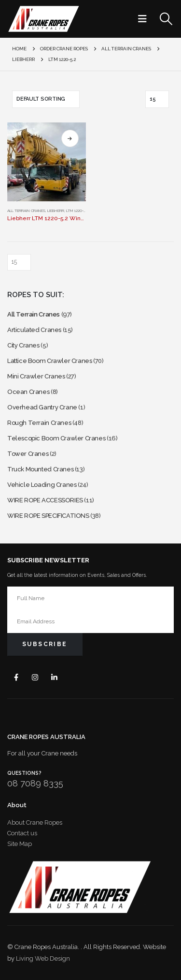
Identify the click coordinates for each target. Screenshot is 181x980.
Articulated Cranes (34, 330)
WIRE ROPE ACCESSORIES (45, 500)
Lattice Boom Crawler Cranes (49, 361)
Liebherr (56, 211)
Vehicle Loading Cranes (42, 485)
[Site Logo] (43, 19)
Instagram (35, 677)
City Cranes (23, 345)
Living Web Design (43, 958)
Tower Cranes (28, 454)
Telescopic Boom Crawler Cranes (56, 438)
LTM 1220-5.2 (77, 211)
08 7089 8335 (35, 783)
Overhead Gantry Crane (42, 407)
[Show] (157, 99)
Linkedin (54, 677)
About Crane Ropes (35, 822)
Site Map (20, 844)
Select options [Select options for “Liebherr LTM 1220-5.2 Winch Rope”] (70, 138)
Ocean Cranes (28, 392)
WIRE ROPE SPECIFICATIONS (48, 516)
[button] (145, 19)
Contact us (22, 833)
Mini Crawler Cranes (36, 376)
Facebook (16, 677)
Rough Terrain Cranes (39, 423)
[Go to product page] (47, 162)
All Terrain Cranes (26, 211)
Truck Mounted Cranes (40, 469)
